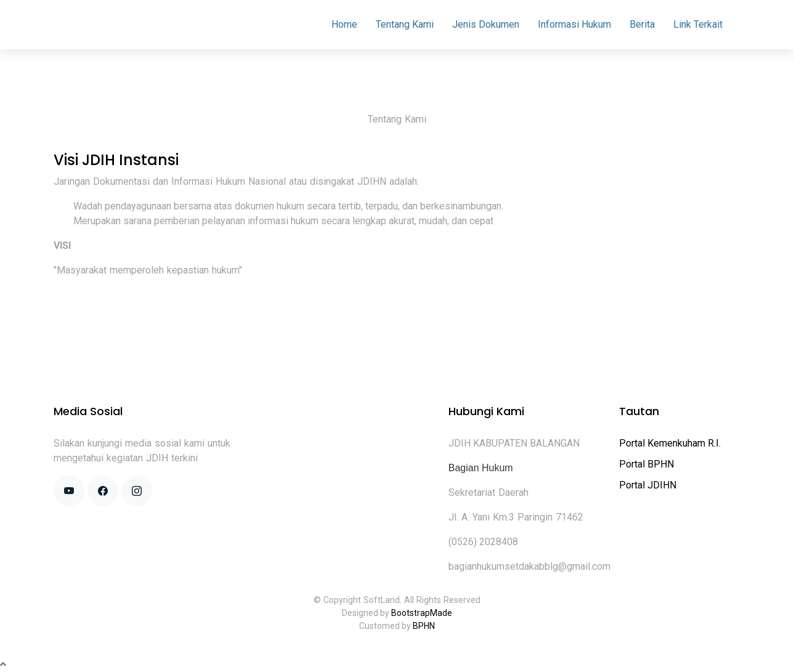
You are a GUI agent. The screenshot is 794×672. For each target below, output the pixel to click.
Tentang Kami (405, 24)
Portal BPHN (646, 464)
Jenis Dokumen (486, 24)
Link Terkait (698, 24)
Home (344, 24)
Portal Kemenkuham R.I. (670, 443)
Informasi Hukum (574, 24)
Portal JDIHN (648, 485)
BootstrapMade (422, 613)
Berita (642, 24)
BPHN (424, 626)
